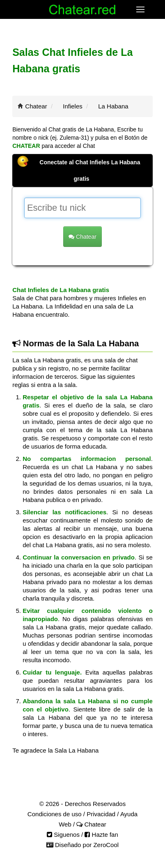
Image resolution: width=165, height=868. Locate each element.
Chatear (36, 106)
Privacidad (101, 814)
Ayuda (129, 814)
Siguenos (63, 835)
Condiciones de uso (55, 814)
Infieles (73, 106)
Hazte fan (101, 835)
